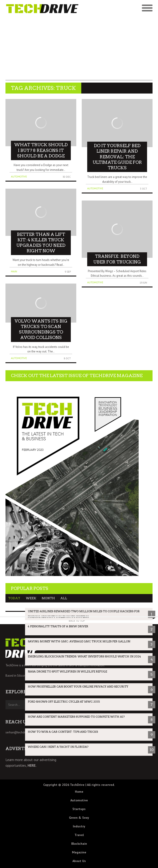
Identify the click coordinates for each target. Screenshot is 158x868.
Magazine (79, 852)
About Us (79, 861)
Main (14, 271)
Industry (79, 826)
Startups (79, 809)
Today (14, 598)
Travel (79, 835)
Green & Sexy (79, 818)
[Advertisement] (79, 48)
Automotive (19, 176)
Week (31, 598)
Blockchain (79, 844)
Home (79, 792)
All (64, 598)
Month (48, 598)
